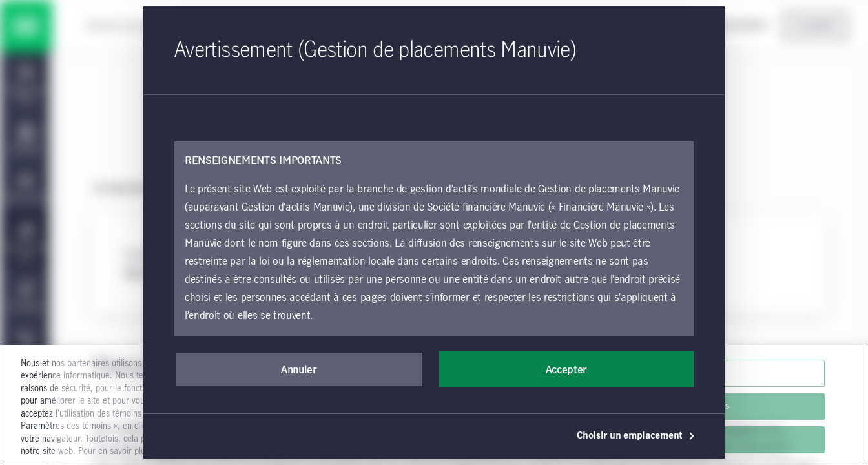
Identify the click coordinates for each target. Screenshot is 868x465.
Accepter (566, 370)
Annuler (299, 370)
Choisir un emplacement (636, 436)
